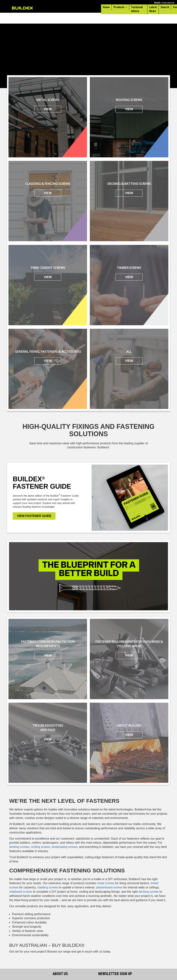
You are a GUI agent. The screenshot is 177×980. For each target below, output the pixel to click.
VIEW (48, 109)
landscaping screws (65, 847)
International (168, 3)
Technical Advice (137, 9)
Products (119, 7)
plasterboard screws (109, 887)
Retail (157, 3)
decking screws (19, 847)
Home (106, 7)
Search (165, 7)
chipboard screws (21, 892)
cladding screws (48, 887)
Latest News (153, 9)
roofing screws (40, 847)
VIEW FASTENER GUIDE (34, 516)
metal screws (106, 883)
